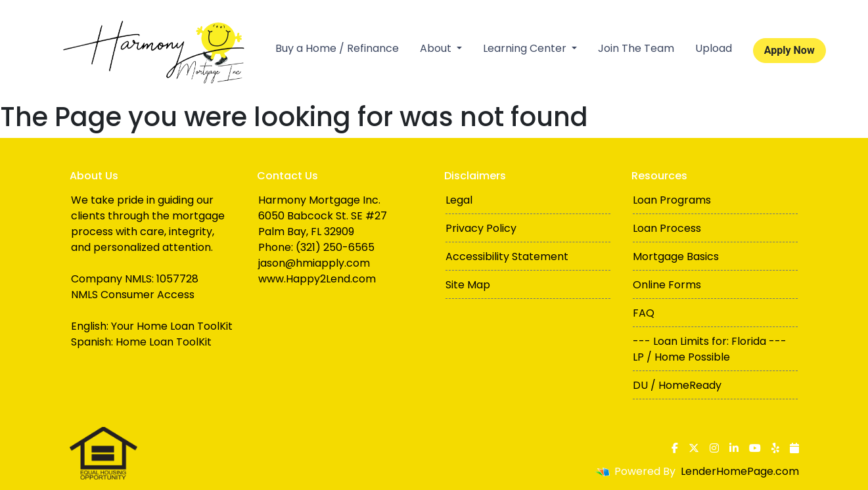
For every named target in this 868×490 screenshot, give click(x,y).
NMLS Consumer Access (133, 295)
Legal (459, 200)
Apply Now (789, 50)
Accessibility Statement (507, 256)
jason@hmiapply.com (314, 263)
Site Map (468, 285)
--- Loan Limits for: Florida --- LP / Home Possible (710, 349)
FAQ (644, 313)
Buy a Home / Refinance (337, 48)
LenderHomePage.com (740, 471)
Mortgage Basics (676, 256)
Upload (714, 48)
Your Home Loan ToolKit (172, 326)
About (437, 48)
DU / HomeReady (677, 385)
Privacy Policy (481, 228)
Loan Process (667, 228)
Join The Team (636, 48)
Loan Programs (672, 200)
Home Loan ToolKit (164, 342)
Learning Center (526, 48)
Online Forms (667, 285)
